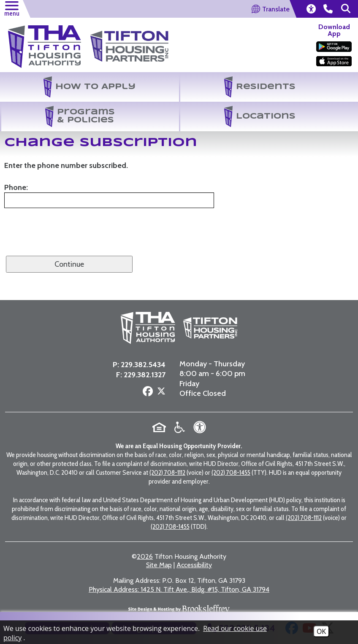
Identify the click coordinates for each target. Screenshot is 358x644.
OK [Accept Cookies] (321, 631)
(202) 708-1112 (167, 448)
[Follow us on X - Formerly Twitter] (160, 369)
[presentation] (68, 238)
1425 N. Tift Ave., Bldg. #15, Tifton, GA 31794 (179, 565)
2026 (145, 532)
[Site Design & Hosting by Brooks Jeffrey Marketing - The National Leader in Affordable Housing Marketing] (179, 587)
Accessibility (194, 541)
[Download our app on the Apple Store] (334, 61)
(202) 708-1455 (231, 448)
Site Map (159, 541)
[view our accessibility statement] (311, 9)
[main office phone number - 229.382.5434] (328, 9)
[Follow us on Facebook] (146, 369)
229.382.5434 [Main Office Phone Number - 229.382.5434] (141, 341)
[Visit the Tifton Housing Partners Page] (129, 41)
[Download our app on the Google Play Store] (334, 47)
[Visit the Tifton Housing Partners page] (180, 316)
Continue (69, 264)
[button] (11, 8)
